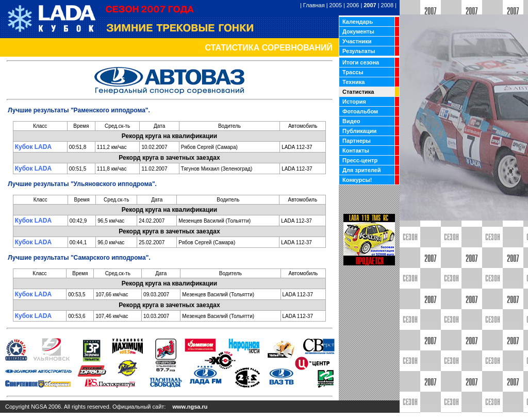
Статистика (358, 92)
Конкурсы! (357, 180)
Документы (358, 31)
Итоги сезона (361, 62)
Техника (353, 82)
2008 (387, 5)
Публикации (359, 131)
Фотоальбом (360, 111)
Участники (357, 41)
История (354, 102)
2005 (336, 5)
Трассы (353, 72)
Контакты (356, 150)
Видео (351, 121)
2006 (353, 5)
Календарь (358, 22)
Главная (314, 5)
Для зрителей (361, 170)
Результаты (359, 51)
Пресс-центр (360, 160)
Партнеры (357, 141)
